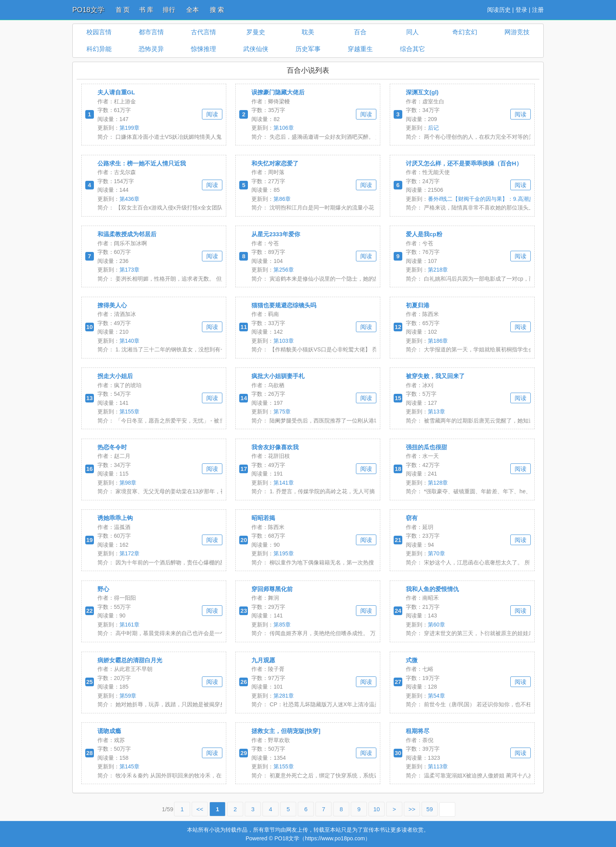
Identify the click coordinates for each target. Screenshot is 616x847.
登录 (521, 10)
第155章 (129, 412)
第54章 (436, 696)
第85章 (282, 625)
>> (412, 809)
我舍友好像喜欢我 (275, 447)
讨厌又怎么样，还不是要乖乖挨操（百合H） (464, 163)
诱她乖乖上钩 (115, 518)
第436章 (129, 199)
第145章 (129, 766)
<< (200, 809)
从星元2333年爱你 (276, 234)
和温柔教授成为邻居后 (127, 234)
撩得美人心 (112, 305)
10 (377, 809)
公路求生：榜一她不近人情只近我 (142, 163)
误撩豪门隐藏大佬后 (278, 92)
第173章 (129, 270)
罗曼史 (256, 32)
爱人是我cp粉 (424, 234)
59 (430, 809)
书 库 (146, 10)
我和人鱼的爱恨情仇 (432, 589)
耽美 (308, 32)
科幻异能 (99, 49)
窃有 (412, 518)
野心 (103, 589)
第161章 (129, 625)
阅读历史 (499, 10)
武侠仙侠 (256, 49)
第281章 (283, 696)
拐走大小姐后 (115, 376)
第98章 (128, 483)
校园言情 (99, 32)
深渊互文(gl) (422, 92)
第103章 (283, 341)
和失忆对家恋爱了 (275, 163)
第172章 (129, 553)
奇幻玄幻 (465, 32)
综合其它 (412, 49)
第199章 (129, 128)
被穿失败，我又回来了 (435, 376)
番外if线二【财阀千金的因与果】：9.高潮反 (481, 199)
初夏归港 (418, 305)
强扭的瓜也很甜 (426, 447)
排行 (169, 10)
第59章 (128, 696)
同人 (412, 32)
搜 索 (217, 10)
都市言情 (151, 32)
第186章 (438, 341)
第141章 (283, 483)
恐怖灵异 (151, 49)
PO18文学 (88, 10)
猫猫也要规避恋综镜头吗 (284, 305)
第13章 (436, 412)
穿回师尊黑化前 (272, 589)
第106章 (283, 128)
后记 (433, 128)
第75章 (282, 412)
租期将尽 (418, 731)
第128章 (438, 483)
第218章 (438, 270)
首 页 (123, 10)
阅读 (212, 114)
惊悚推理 (203, 49)
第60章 (436, 625)
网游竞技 (517, 32)
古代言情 (203, 32)
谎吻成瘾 (109, 731)
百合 (360, 32)
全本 (192, 10)
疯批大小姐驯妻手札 (278, 376)
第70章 (436, 553)
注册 (538, 10)
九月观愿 (263, 660)
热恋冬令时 (112, 447)
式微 (412, 660)
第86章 (282, 199)
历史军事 (308, 49)
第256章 (283, 270)
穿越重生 (360, 49)
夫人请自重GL (116, 92)
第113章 (438, 766)
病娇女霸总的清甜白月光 (130, 660)
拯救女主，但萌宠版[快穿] (286, 731)
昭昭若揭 (263, 518)
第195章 (283, 553)
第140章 (129, 341)
